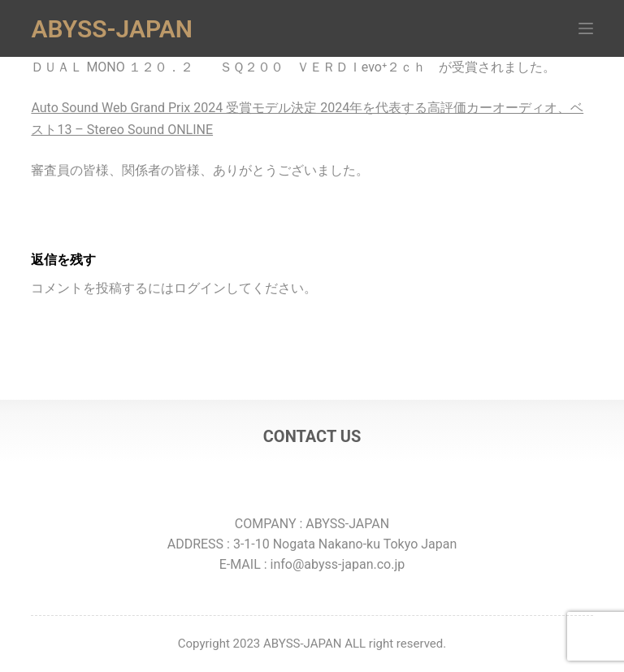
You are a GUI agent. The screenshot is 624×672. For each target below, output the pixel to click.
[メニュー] (586, 28)
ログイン (200, 288)
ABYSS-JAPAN (112, 29)
